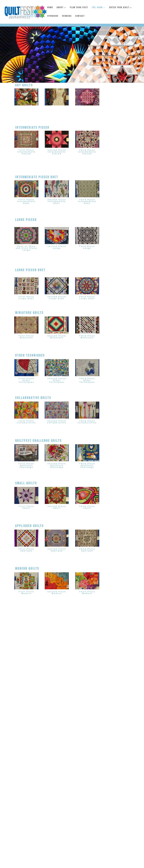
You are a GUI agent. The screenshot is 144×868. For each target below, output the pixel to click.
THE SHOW (97, 8)
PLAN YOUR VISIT (79, 8)
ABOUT (60, 8)
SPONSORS (53, 16)
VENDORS (67, 16)
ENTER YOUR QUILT (119, 8)
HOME (50, 8)
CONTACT (80, 16)
